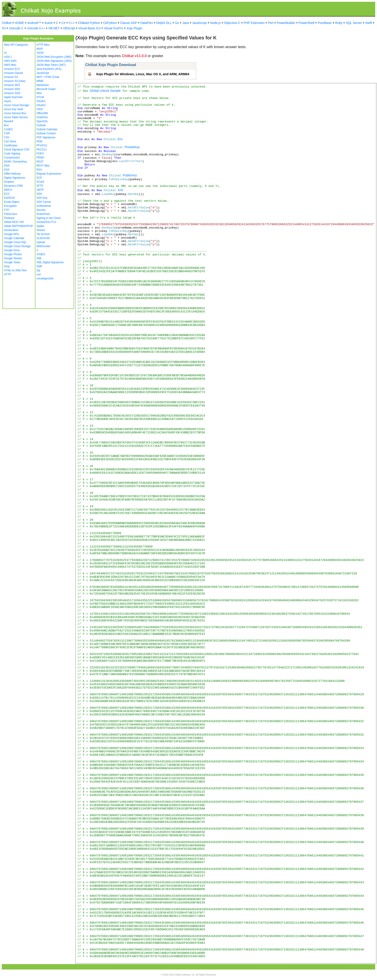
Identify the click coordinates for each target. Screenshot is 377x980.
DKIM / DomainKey (15, 162)
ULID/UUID (43, 238)
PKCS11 (42, 150)
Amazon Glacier (14, 73)
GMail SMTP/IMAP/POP (18, 226)
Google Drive (12, 250)
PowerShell (307, 23)
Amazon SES (12, 85)
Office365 (42, 113)
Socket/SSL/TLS (46, 222)
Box (6, 125)
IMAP (40, 49)
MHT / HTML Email (48, 77)
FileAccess (11, 214)
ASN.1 (8, 57)
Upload (41, 242)
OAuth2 (41, 105)
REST (40, 162)
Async (8, 101)
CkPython (110, 23)
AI (5, 53)
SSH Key (42, 198)
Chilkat (7, 23)
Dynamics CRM (13, 186)
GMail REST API (14, 222)
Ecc (120, 139)
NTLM (40, 97)
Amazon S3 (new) (15, 81)
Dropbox (9, 182)
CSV (7, 137)
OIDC (40, 109)
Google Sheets (13, 258)
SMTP (40, 190)
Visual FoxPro (114, 28)
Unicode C (16, 28)
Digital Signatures (15, 178)
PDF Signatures (46, 137)
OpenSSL (42, 121)
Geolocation (11, 230)
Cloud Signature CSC (17, 150)
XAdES (41, 254)
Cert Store (10, 141)
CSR (7, 133)
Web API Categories (16, 45)
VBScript (69, 28)
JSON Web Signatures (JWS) (54, 61)
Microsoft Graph (46, 89)
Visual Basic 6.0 (89, 28)
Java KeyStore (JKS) (49, 69)
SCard (40, 182)
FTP (7, 210)
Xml (120, 190)
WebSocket (43, 246)
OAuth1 (41, 101)
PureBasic (325, 23)
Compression (12, 158)
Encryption (10, 206)
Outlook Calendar (47, 129)
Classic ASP (129, 23)
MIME (40, 81)
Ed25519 (9, 198)
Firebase (9, 218)
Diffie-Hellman (12, 174)
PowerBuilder (286, 23)
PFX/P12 (42, 146)
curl (39, 274)
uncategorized (45, 278)
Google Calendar (14, 238)
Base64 (9, 121)
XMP (39, 266)
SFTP (40, 186)
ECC (7, 194)
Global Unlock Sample (105, 91)
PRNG (40, 158)
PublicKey (130, 175)
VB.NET (54, 28)
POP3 (40, 154)
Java (186, 23)
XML (39, 258)
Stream (41, 230)
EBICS (8, 190)
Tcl (4, 28)
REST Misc (43, 166)
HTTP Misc (43, 45)
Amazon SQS (12, 93)
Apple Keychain (13, 97)
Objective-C (232, 23)
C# (63, 23)
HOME (19, 23)
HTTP (7, 274)
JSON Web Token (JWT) (51, 65)
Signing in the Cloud (48, 218)
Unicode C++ (36, 28)
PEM (39, 141)
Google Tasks (12, 262)
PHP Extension (254, 23)
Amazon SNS (12, 89)
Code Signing (12, 154)
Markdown (43, 85)
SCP (39, 178)
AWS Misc (10, 65)
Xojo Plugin (134, 28)
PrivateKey (132, 147)
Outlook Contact (46, 133)
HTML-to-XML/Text (15, 270)
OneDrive (42, 117)
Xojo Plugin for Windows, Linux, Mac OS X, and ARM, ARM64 (143, 74)
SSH (39, 194)
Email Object (12, 202)
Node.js (215, 23)
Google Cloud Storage (17, 246)
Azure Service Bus (15, 113)
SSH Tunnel (44, 202)
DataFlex (147, 23)
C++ (72, 23)
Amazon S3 (11, 77)
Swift (369, 23)
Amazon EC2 (12, 69)
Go (177, 23)
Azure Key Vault (14, 109)
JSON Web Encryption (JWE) (54, 57)
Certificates (11, 146)
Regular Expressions (49, 174)
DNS (7, 166)
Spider (40, 226)
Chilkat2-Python (89, 23)
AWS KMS (10, 61)
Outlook (41, 125)
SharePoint (43, 214)
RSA (39, 170)
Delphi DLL (164, 23)
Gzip (7, 266)
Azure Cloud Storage (16, 105)
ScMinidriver (44, 206)
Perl (271, 23)
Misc (39, 93)
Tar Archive (43, 234)
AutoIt (49, 23)
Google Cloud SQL (15, 242)
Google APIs (12, 234)
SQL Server (354, 23)
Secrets (41, 210)
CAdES (8, 129)
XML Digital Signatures (50, 262)
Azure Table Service (16, 117)
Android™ (34, 23)
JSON (40, 53)
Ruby (339, 23)
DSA (7, 170)
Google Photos (13, 254)
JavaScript (200, 23)
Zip (38, 270)
